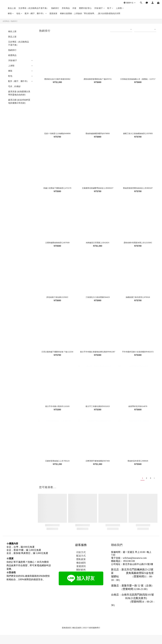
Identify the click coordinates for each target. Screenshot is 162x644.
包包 (19, 13)
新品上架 (12, 8)
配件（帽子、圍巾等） (36, 13)
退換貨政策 (66, 628)
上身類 (120, 8)
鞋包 (10, 76)
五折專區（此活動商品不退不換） (34, 8)
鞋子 (110, 8)
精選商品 (12, 55)
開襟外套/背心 (85, 8)
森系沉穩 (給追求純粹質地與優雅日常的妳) (19, 101)
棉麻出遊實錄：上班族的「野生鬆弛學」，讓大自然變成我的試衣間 (90, 13)
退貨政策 (53, 13)
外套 (74, 8)
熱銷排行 (55, 8)
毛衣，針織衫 (14, 86)
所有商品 (66, 8)
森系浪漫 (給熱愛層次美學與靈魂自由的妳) (19, 93)
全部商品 (6, 21)
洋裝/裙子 (99, 8)
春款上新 (12, 31)
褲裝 (11, 13)
